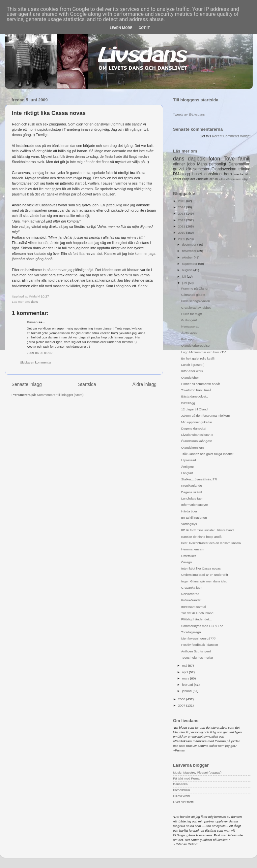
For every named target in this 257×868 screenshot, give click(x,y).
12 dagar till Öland (194, 409)
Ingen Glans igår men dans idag (204, 581)
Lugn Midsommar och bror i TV (203, 352)
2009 (182, 239)
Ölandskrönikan (193, 448)
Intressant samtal (194, 607)
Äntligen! (187, 467)
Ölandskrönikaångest (197, 441)
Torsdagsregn (191, 632)
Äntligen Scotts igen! (196, 651)
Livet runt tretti (183, 802)
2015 (182, 201)
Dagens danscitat (194, 428)
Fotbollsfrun (182, 790)
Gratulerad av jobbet (196, 308)
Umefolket (188, 556)
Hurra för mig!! (192, 314)
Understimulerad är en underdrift (205, 575)
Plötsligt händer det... (197, 619)
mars (186, 678)
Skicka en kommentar (36, 362)
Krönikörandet (191, 600)
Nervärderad (190, 594)
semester (201, 169)
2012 (182, 220)
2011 (182, 226)
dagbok (196, 159)
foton (214, 159)
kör (189, 169)
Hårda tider (189, 511)
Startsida (87, 384)
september (190, 264)
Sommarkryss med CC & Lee (202, 626)
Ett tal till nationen (194, 518)
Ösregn (186, 562)
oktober (188, 257)
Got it (144, 28)
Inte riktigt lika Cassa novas (201, 568)
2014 (182, 207)
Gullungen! (189, 320)
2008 (182, 699)
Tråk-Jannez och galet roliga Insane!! (208, 454)
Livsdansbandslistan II (197, 435)
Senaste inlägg (27, 384)
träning (244, 169)
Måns (202, 164)
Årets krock (189, 333)
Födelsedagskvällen (196, 301)
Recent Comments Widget (231, 136)
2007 (182, 705)
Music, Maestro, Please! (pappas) (197, 772)
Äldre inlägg (144, 384)
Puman (32, 322)
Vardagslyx (189, 524)
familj (244, 159)
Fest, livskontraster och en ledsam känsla (211, 543)
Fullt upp (187, 339)
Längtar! (187, 473)
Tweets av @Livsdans (189, 114)
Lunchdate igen (192, 498)
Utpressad (189, 460)
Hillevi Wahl (181, 796)
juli (184, 277)
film (248, 174)
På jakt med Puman (187, 778)
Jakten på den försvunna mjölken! (206, 416)
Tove (229, 159)
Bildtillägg (188, 403)
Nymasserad (190, 326)
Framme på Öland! (195, 288)
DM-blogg (181, 174)
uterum (213, 179)
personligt (218, 164)
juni (185, 283)
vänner (179, 164)
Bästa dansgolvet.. (195, 396)
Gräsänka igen (192, 588)
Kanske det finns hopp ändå (201, 537)
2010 (182, 233)
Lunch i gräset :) (193, 365)
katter (177, 179)
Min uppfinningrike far (197, 422)
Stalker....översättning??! (199, 479)
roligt (245, 179)
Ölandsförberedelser (196, 346)
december (190, 244)
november (190, 251)
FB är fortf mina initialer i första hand (207, 530)
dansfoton (213, 174)
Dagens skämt (192, 492)
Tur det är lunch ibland (197, 613)
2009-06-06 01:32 (40, 353)
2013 (182, 213)
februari (188, 685)
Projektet (188, 179)
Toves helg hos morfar (197, 658)
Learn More (121, 28)
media (239, 174)
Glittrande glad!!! (193, 295)
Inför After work (192, 371)
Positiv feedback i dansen (200, 645)
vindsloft (202, 179)
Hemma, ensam (193, 549)
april (185, 672)
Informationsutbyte (195, 505)
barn (228, 174)
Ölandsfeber (190, 378)
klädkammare (233, 179)
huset (197, 174)
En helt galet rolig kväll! (198, 358)
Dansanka (180, 784)
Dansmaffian (240, 164)
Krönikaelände (192, 486)
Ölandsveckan (224, 169)
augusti (188, 270)
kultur (222, 179)
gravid (178, 169)
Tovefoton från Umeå (196, 390)
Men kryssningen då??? (199, 638)
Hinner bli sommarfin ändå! (201, 384)
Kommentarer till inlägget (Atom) (60, 395)
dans (34, 302)
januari (187, 691)
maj (185, 665)
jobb (191, 164)
